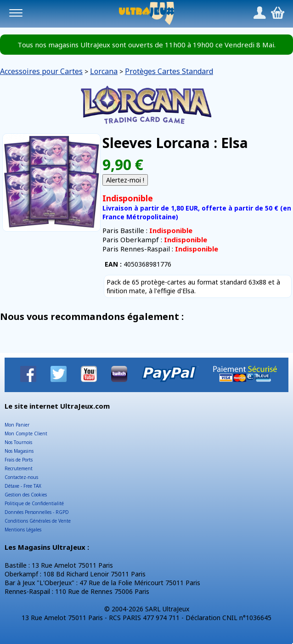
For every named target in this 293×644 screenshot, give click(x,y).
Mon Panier (17, 425)
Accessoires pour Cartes (41, 71)
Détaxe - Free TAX (23, 486)
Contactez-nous (21, 477)
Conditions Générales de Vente (38, 521)
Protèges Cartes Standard (169, 71)
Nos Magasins (19, 451)
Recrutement (19, 468)
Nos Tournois (18, 442)
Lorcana (104, 71)
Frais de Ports (19, 460)
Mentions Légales (23, 530)
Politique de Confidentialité (34, 503)
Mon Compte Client (26, 433)
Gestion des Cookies (26, 495)
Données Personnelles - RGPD (37, 512)
